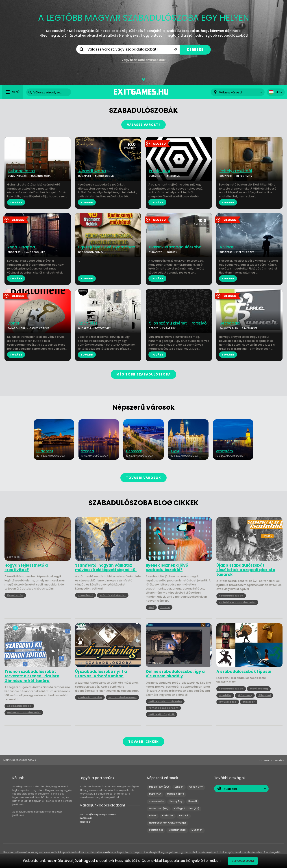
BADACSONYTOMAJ (91, 252)
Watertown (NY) (159, 808)
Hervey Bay (176, 801)
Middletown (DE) (159, 787)
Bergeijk (184, 816)
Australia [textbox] (230, 789)
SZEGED (154, 328)
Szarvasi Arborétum (122, 697)
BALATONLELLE (17, 328)
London (179, 787)
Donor (14, 323)
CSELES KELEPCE (39, 328)
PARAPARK (169, 328)
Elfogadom (243, 861)
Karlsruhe (168, 816)
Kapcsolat (86, 822)
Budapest (45, 451)
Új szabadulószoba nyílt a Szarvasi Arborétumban (101, 674)
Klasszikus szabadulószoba (175, 247)
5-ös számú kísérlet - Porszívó (178, 323)
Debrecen (134, 451)
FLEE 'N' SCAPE (245, 252)
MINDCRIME (173, 176)
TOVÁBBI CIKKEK (143, 742)
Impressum (86, 818)
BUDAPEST (85, 176)
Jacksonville (156, 801)
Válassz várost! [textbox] (230, 92)
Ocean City (196, 787)
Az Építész (88, 323)
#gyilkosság (259, 689)
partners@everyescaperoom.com (99, 814)
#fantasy (245, 695)
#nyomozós (228, 702)
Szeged (88, 451)
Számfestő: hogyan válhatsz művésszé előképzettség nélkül (106, 568)
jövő (151, 607)
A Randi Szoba (92, 171)
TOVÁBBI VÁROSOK (143, 478)
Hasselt (193, 801)
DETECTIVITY (244, 176)
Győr (175, 451)
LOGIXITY (171, 252)
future (165, 607)
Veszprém (224, 451)
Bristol (153, 816)
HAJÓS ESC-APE (35, 252)
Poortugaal (156, 830)
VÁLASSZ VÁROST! (143, 125)
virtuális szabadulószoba (237, 602)
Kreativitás (15, 595)
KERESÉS (195, 50)
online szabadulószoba (24, 712)
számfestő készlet (113, 595)
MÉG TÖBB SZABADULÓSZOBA (143, 374)
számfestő (86, 595)
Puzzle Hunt (160, 171)
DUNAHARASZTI (17, 176)
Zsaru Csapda (21, 247)
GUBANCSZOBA (41, 176)
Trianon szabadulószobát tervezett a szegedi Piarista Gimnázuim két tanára (32, 676)
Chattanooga (177, 830)
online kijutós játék (162, 714)
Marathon (155, 794)
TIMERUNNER (250, 328)
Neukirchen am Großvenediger (168, 823)
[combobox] (238, 92)
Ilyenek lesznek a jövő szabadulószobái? (167, 568)
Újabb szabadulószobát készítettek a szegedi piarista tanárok (246, 570)
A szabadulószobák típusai (244, 671)
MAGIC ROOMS (105, 176)
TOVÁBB (16, 202)
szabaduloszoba (231, 596)
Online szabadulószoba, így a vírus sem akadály (175, 674)
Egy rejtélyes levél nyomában (107, 247)
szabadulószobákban (100, 852)
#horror (249, 702)
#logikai (264, 695)
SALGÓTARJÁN (229, 328)
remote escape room (163, 708)
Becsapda (230, 323)
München (197, 830)
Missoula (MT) (175, 794)
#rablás (225, 695)
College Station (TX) (187, 808)
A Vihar (226, 247)
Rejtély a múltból (236, 171)
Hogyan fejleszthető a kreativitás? (26, 568)
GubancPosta (21, 171)
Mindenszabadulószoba (19, 760)
